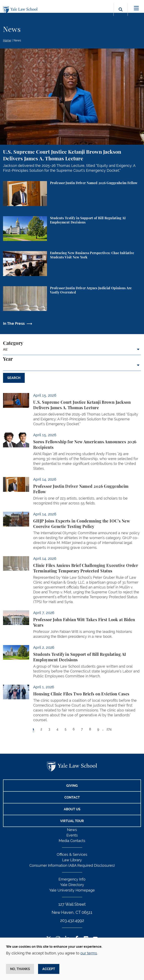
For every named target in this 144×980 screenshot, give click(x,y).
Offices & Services (72, 854)
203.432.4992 (72, 921)
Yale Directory (72, 885)
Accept (49, 969)
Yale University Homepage (72, 890)
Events (72, 835)
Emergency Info (72, 879)
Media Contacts (72, 841)
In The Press (14, 323)
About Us (72, 809)
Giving (72, 786)
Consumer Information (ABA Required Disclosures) (72, 865)
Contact (72, 797)
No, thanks (20, 969)
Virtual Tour (72, 821)
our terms (89, 953)
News (17, 40)
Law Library (72, 860)
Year (8, 359)
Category (13, 343)
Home (7, 40)
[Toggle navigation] (136, 8)
